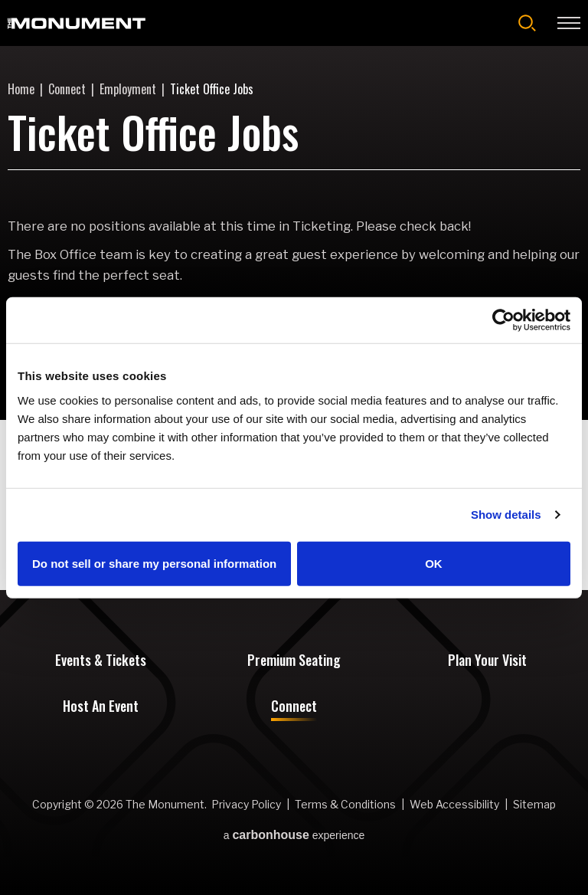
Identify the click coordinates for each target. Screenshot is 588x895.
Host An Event (101, 707)
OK (434, 563)
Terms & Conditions (345, 804)
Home (21, 89)
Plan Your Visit (487, 661)
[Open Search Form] (527, 23)
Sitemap (534, 804)
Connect (67, 89)
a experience (294, 835)
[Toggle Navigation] (569, 23)
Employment (128, 89)
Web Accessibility (454, 804)
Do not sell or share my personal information (154, 563)
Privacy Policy (246, 804)
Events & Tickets (101, 661)
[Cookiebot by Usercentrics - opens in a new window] (503, 320)
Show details (506, 515)
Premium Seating (294, 661)
